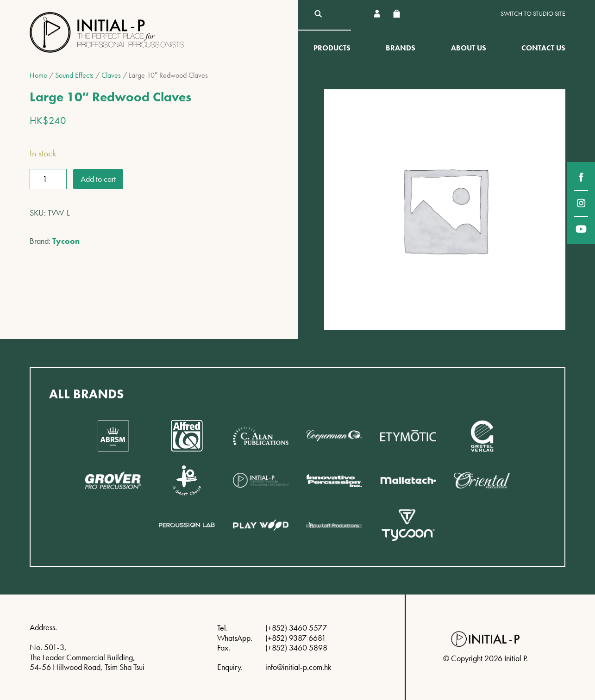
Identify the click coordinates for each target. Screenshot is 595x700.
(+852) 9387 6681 (296, 638)
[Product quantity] (48, 179)
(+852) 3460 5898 (296, 647)
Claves (111, 75)
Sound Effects (74, 75)
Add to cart (98, 179)
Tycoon (66, 241)
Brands (401, 48)
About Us (469, 48)
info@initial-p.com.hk (298, 667)
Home (38, 75)
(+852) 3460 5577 (296, 628)
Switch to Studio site (533, 14)
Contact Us (543, 48)
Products (332, 48)
